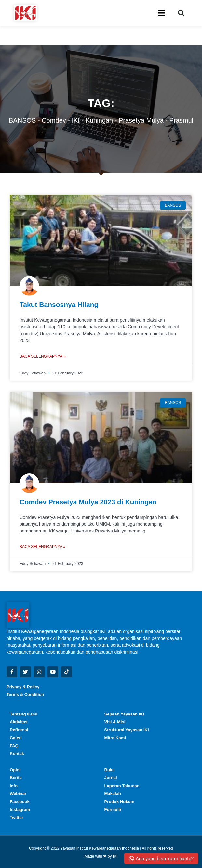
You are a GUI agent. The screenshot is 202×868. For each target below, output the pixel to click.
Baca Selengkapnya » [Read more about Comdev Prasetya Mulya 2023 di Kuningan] (42, 547)
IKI (75, 120)
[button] (181, 13)
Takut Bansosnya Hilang (59, 305)
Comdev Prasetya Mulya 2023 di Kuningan (88, 502)
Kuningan (99, 120)
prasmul (181, 120)
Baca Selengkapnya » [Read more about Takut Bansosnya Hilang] (42, 356)
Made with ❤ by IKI (101, 856)
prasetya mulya (141, 120)
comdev (54, 120)
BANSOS (22, 120)
